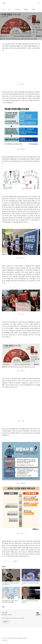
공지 (10, 9)
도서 (3, 9)
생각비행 (4, 613)
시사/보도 (17, 9)
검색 (35, 3)
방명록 (33, 9)
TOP (39, 639)
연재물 (26, 9)
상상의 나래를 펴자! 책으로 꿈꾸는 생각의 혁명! (13, 618)
